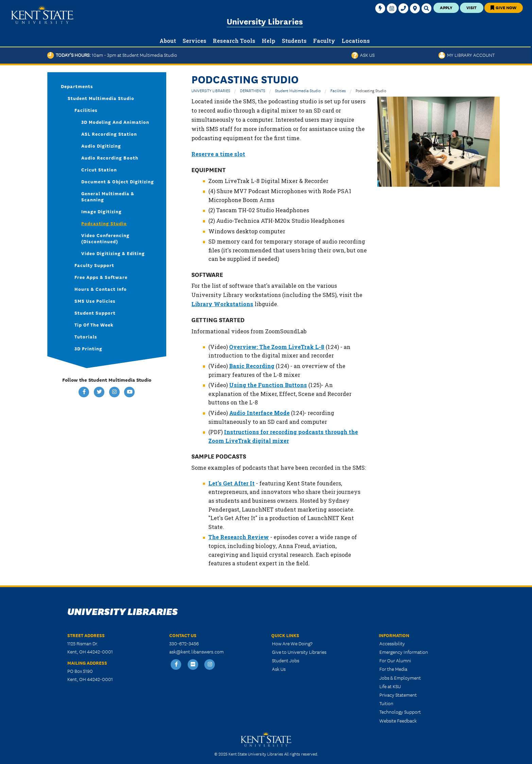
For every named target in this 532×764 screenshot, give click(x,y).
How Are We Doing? (292, 643)
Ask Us (363, 55)
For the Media (393, 669)
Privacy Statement (398, 695)
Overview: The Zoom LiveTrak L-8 (277, 347)
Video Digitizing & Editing (113, 253)
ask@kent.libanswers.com (196, 651)
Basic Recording (252, 366)
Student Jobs (286, 660)
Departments (77, 86)
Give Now (503, 7)
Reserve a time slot (218, 154)
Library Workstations (222, 304)
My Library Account (467, 55)
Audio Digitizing (101, 146)
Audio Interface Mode (259, 413)
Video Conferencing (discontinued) (105, 238)
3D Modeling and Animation (115, 122)
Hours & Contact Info (101, 289)
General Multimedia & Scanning (108, 196)
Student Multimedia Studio (298, 90)
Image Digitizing (101, 211)
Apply (446, 7)
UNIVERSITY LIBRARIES (211, 90)
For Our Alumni (395, 660)
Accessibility (392, 643)
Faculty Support (94, 265)
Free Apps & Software (101, 277)
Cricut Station (99, 169)
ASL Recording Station (109, 134)
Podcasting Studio (104, 223)
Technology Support (400, 712)
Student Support (95, 313)
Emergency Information (404, 652)
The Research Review (239, 537)
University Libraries (265, 21)
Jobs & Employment (400, 678)
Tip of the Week (94, 325)
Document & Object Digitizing (118, 181)
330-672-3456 (184, 643)
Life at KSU (390, 686)
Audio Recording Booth (110, 157)
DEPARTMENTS (253, 90)
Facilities (338, 90)
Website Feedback (398, 720)
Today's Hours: (112, 55)
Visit (471, 7)
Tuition (386, 703)
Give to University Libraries (299, 652)
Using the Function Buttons (268, 385)
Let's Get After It (231, 483)
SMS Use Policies (95, 301)
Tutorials (86, 336)
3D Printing (88, 348)
